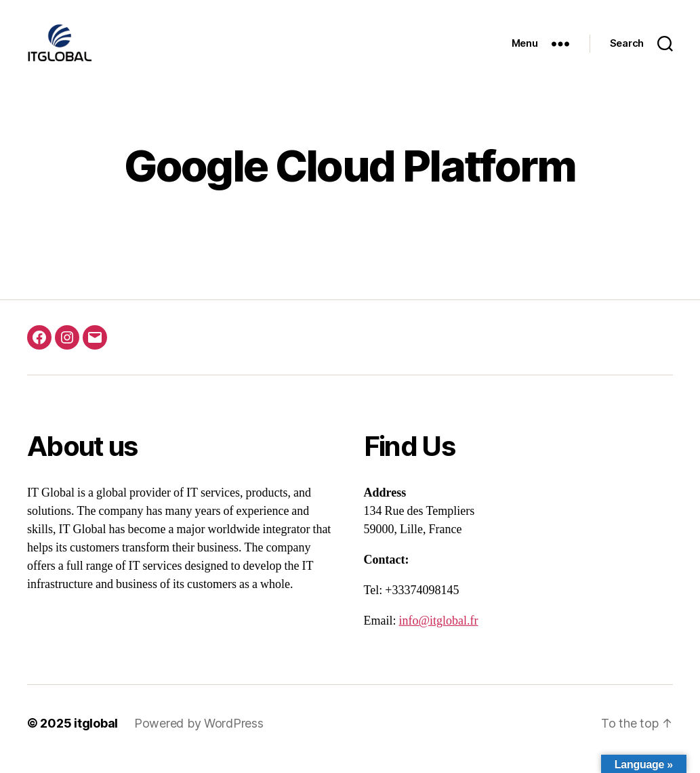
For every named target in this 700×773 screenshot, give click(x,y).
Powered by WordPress (199, 735)
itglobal (96, 735)
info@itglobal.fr (439, 632)
